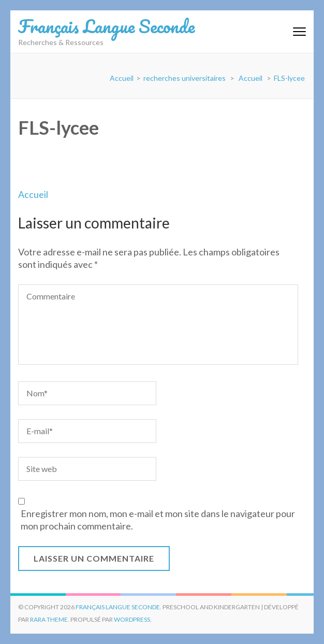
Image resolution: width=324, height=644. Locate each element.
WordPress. (133, 619)
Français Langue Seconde (106, 26)
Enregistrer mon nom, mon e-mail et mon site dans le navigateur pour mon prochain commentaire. (158, 520)
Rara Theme (49, 619)
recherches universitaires (185, 78)
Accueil (33, 194)
